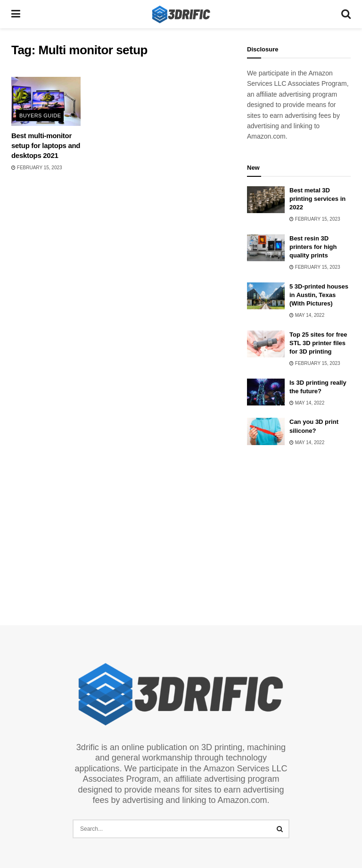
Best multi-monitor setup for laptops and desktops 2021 (46, 145)
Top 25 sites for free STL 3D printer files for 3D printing (318, 343)
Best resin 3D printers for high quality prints (313, 247)
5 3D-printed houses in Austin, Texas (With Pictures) (319, 295)
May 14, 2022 (307, 315)
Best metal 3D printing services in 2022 (317, 199)
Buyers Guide (40, 116)
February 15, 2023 (37, 168)
